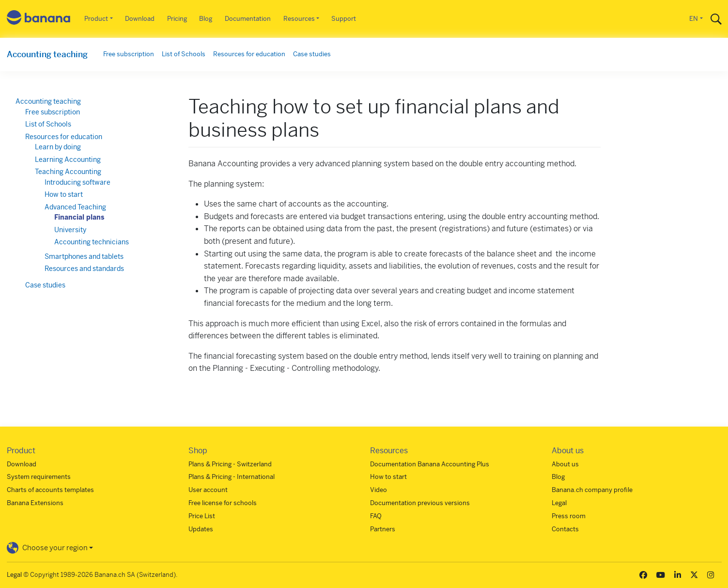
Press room (569, 516)
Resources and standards (84, 269)
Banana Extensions (35, 503)
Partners (383, 529)
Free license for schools (223, 503)
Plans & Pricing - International (232, 477)
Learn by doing (58, 147)
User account (208, 490)
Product (96, 19)
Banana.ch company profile (592, 490)
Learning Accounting (68, 159)
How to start (64, 194)
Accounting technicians (92, 242)
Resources (299, 19)
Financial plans (79, 217)
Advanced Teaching (75, 207)
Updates (201, 529)
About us (565, 464)
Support (344, 19)
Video (379, 490)
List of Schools (184, 54)
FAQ (376, 516)
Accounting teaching (47, 54)
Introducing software (77, 182)
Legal (559, 503)
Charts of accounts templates (50, 490)
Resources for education (249, 54)
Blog (206, 19)
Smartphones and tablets (84, 256)
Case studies (312, 54)
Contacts (565, 529)
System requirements (39, 477)
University (70, 230)
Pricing (177, 19)
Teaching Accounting (68, 172)
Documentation (248, 19)
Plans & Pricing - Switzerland (230, 464)
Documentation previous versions (420, 503)
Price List (202, 516)
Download (140, 19)
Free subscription (129, 54)
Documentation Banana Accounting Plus (430, 464)
